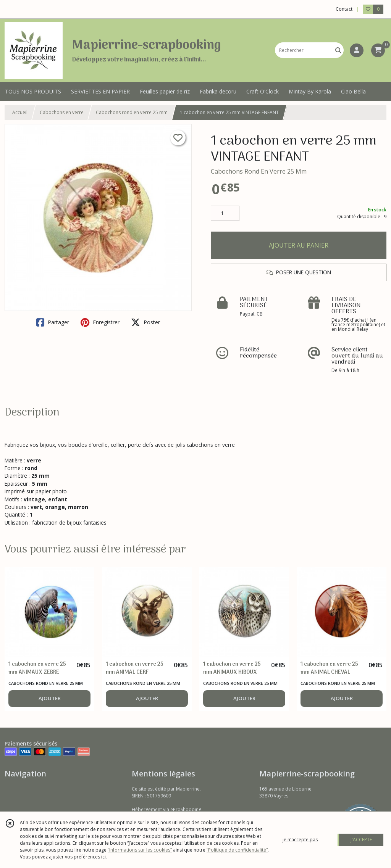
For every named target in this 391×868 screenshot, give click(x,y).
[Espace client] (357, 50)
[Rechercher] (338, 50)
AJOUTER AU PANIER (299, 245)
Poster (145, 322)
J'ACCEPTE (361, 840)
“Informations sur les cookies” (140, 850)
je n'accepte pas (300, 840)
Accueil (20, 112)
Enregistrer (100, 322)
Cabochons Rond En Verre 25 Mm (259, 171)
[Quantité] (225, 213)
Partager (53, 322)
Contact (344, 9)
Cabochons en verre (62, 112)
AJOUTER (50, 698)
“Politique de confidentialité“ (237, 850)
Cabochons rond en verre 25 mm (132, 112)
